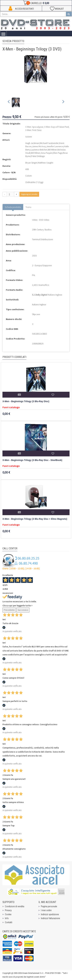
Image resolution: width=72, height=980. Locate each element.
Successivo (23, 610)
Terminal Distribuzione (42, 239)
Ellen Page (58, 153)
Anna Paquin (46, 153)
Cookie (8, 914)
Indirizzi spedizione (50, 914)
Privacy (8, 910)
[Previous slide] (9, 102)
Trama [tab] (28, 207)
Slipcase (36, 314)
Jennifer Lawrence (55, 146)
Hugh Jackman (32, 143)
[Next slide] (63, 102)
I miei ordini (46, 910)
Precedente (9, 610)
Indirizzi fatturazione (50, 918)
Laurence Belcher (39, 150)
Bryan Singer (31, 163)
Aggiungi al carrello (29, 194)
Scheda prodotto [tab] (13, 207)
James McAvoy (39, 146)
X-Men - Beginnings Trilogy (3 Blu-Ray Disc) (26, 401)
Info (7, 918)
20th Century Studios (42, 230)
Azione (29, 137)
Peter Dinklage (38, 156)
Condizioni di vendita (15, 906)
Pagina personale (49, 906)
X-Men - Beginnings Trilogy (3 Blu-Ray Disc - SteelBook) (32, 460)
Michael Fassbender (49, 143)
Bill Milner (52, 150)
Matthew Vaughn (45, 163)
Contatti (9, 922)
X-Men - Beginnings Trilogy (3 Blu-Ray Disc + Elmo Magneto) (35, 519)
